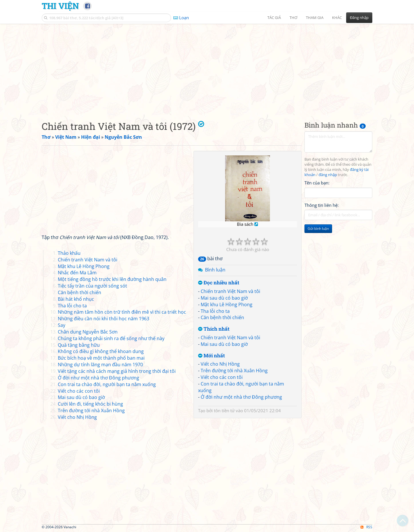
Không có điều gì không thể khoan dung (101, 351)
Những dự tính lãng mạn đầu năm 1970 (100, 365)
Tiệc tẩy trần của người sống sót (92, 286)
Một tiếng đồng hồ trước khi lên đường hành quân (112, 279)
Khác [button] (337, 18)
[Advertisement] (207, 68)
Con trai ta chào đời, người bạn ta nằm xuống (107, 384)
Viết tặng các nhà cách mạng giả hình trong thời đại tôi (117, 371)
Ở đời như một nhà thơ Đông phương (241, 397)
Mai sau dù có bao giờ (224, 298)
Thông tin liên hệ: (322, 205)
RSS (366, 527)
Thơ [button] (293, 18)
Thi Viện (60, 6)
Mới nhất (211, 356)
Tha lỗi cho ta (215, 311)
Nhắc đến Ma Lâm (77, 273)
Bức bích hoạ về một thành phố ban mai (101, 358)
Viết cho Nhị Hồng (220, 364)
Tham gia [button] (315, 18)
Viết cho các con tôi (222, 377)
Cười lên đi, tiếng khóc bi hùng (90, 404)
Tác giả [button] (274, 18)
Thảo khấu (69, 253)
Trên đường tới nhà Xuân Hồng (234, 371)
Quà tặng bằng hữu (79, 345)
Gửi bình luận (318, 229)
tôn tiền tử (224, 410)
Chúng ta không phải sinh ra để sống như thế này (111, 338)
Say (62, 325)
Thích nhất (214, 329)
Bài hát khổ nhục (76, 299)
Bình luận (215, 270)
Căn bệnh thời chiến (222, 317)
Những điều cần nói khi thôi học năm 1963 (103, 319)
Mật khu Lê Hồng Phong (227, 304)
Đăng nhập (359, 18)
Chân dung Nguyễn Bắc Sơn (88, 332)
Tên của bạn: (317, 183)
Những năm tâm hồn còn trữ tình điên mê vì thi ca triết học (122, 312)
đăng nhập (328, 175)
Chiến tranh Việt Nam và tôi (230, 291)
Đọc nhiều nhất (219, 283)
